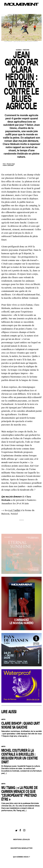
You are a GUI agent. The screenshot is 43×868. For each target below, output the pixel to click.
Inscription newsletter (21, 848)
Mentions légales (22, 839)
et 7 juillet (15, 510)
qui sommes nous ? (22, 857)
